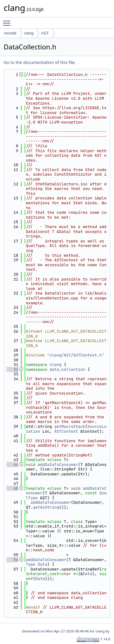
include (10, 33)
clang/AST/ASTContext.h (76, 355)
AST (45, 33)
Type (31, 564)
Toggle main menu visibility (8, 20)
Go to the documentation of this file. (40, 62)
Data (42, 564)
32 (12, 369)
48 (12, 488)
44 (12, 465)
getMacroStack (70, 426)
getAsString (46, 507)
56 (12, 560)
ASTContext (66, 431)
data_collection (67, 369)
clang (29, 33)
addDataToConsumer (58, 465)
